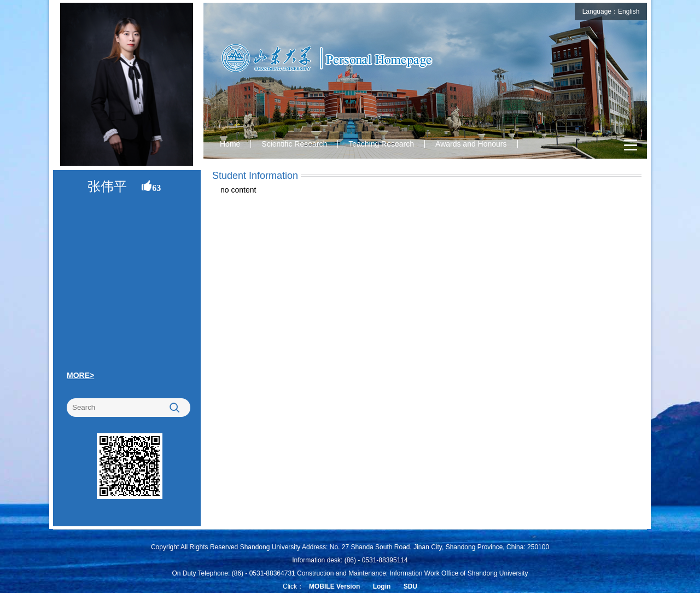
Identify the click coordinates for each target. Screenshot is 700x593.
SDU (410, 586)
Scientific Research (294, 144)
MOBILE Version (334, 586)
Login (382, 586)
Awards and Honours (471, 144)
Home (230, 144)
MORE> (80, 375)
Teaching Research (381, 144)
